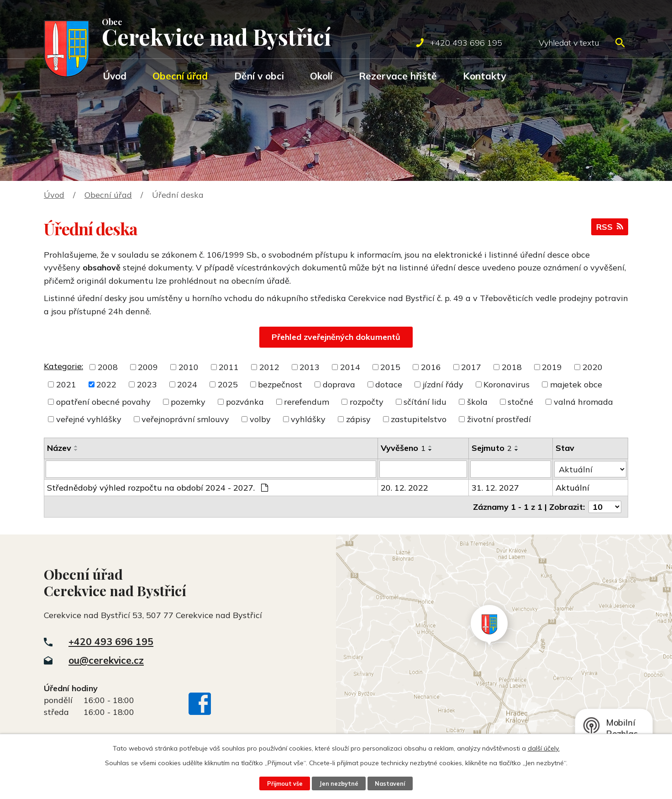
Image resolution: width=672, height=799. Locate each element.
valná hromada (583, 402)
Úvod (115, 76)
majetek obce (576, 384)
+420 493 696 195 (111, 641)
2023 (147, 384)
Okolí (321, 76)
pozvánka (245, 402)
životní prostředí (499, 419)
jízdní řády (443, 384)
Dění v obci (259, 76)
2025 (228, 384)
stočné (520, 402)
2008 (108, 367)
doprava (339, 384)
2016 (431, 367)
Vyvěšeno (403, 448)
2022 (106, 384)
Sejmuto (492, 448)
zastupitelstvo (419, 419)
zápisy (358, 419)
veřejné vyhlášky (89, 419)
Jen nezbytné (339, 783)
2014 (350, 367)
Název (59, 448)
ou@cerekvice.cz (106, 660)
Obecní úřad (180, 76)
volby (260, 419)
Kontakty (484, 76)
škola (477, 402)
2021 (66, 384)
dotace (389, 384)
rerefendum (307, 402)
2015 (390, 367)
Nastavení (390, 783)
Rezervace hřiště (398, 76)
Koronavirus (507, 384)
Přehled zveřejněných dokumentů (336, 337)
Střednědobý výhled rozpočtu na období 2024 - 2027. (157, 488)
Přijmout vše (285, 783)
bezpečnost (280, 384)
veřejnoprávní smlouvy (185, 419)
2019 (552, 367)
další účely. (544, 748)
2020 (593, 367)
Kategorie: (63, 366)
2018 (512, 367)
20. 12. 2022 (404, 488)
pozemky (188, 402)
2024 (187, 384)
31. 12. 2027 (495, 488)
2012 (269, 367)
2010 (189, 367)
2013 (310, 367)
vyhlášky (308, 419)
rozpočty (367, 402)
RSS (610, 227)
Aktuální (572, 488)
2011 (229, 367)
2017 (471, 367)
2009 (148, 367)
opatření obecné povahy (103, 402)
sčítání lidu (425, 402)
